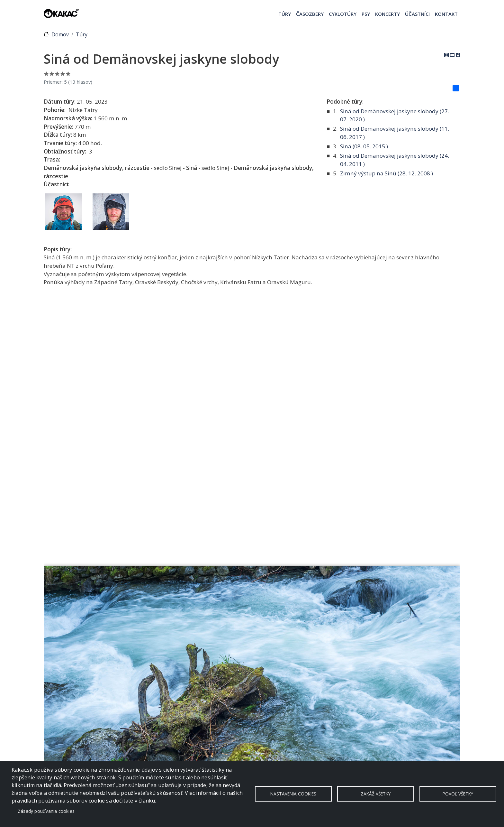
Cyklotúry (343, 14)
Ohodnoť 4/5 (63, 74)
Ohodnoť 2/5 (52, 74)
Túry (285, 14)
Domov (60, 34)
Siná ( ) (364, 146)
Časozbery (310, 14)
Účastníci (417, 14)
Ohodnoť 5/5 (68, 74)
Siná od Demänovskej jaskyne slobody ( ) (395, 115)
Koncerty (387, 14)
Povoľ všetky (458, 794)
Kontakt (446, 14)
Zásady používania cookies (46, 811)
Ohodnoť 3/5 (57, 74)
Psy (366, 14)
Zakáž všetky (376, 794)
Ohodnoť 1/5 (46, 74)
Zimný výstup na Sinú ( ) (387, 173)
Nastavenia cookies (293, 794)
